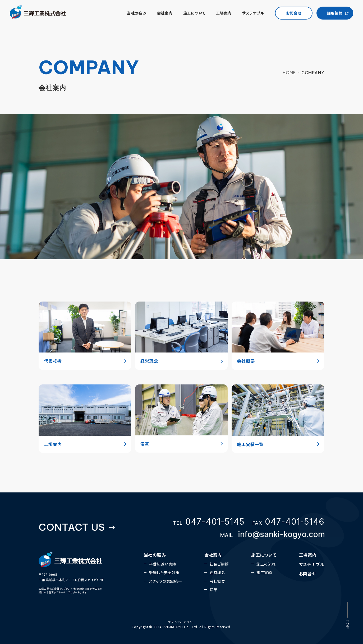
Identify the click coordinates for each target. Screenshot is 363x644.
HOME (289, 73)
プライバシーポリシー (181, 622)
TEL (209, 522)
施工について (191, 14)
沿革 (214, 590)
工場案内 (220, 14)
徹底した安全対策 (164, 572)
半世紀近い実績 (163, 564)
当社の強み (133, 14)
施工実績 (264, 572)
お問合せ (308, 574)
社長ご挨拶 (219, 564)
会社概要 (217, 581)
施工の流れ (266, 564)
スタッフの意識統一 (166, 581)
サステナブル (250, 14)
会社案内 (161, 14)
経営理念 (217, 572)
